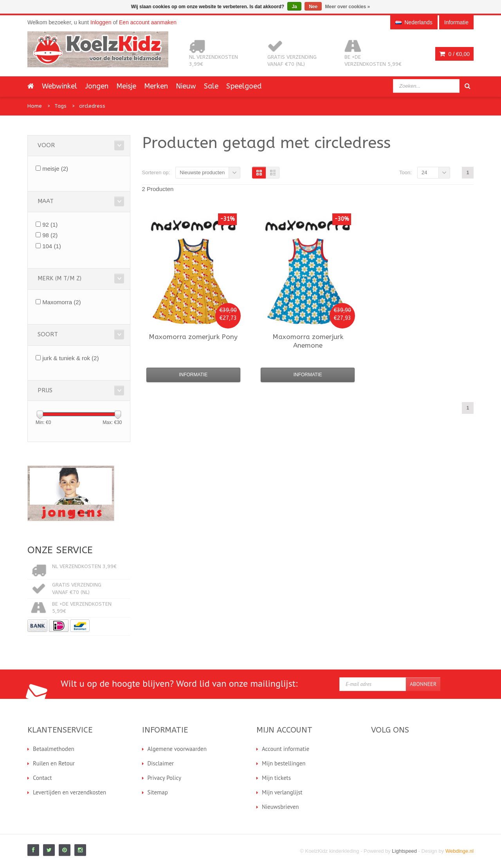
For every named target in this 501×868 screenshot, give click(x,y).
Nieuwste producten (202, 172)
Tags (60, 106)
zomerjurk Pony (193, 337)
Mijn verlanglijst (282, 792)
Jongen (97, 86)
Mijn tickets (276, 778)
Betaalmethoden (54, 749)
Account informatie (286, 749)
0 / (454, 54)
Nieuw (186, 86)
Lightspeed (404, 851)
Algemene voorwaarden (177, 749)
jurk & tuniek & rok (70, 358)
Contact (42, 778)
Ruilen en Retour (54, 763)
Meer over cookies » (348, 7)
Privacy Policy (165, 778)
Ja (294, 7)
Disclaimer (161, 763)
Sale (211, 86)
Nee (313, 7)
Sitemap (158, 792)
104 (52, 246)
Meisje (126, 86)
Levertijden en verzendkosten (69, 792)
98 (50, 235)
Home (35, 106)
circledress (92, 106)
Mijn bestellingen (284, 763)
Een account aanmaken (148, 22)
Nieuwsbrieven (280, 807)
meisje (55, 169)
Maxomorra (61, 302)
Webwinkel (59, 86)
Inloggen (101, 22)
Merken (156, 86)
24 (424, 172)
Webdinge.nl (460, 851)
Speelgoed (244, 86)
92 (50, 225)
